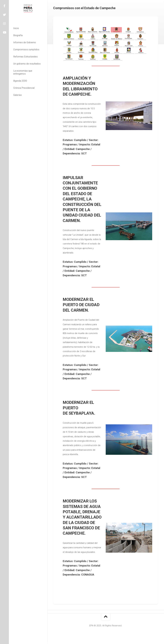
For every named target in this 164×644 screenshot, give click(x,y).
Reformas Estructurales (25, 57)
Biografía (18, 35)
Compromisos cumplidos (26, 50)
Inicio (16, 28)
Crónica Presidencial (24, 88)
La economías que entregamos (23, 72)
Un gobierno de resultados (27, 64)
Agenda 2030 (20, 81)
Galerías (17, 95)
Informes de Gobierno (25, 42)
